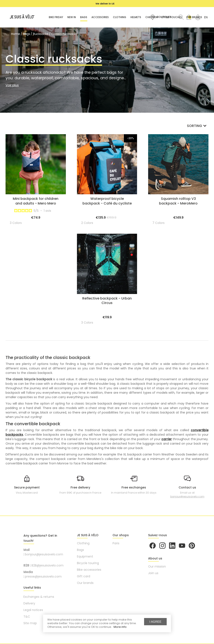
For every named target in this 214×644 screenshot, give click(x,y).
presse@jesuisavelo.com (43, 576)
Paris (116, 543)
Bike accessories (89, 570)
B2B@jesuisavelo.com (48, 565)
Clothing (83, 543)
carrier (167, 439)
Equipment (85, 556)
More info (120, 627)
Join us (153, 573)
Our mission (157, 566)
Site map (30, 623)
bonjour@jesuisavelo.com (187, 496)
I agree (155, 622)
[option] (105, 4)
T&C (27, 617)
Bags (80, 550)
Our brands (85, 583)
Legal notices (33, 610)
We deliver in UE (105, 4)
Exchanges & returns (39, 597)
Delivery (29, 603)
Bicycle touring (88, 563)
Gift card (84, 576)
